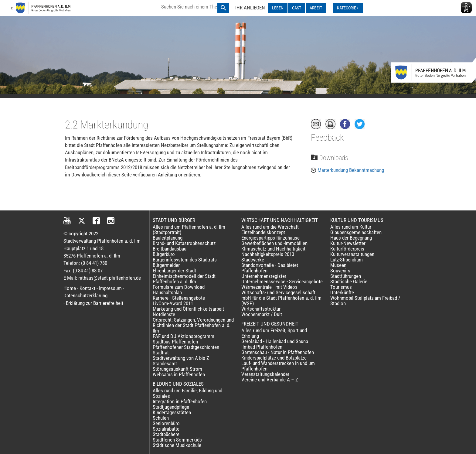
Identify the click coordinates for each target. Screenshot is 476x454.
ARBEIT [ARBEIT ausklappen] (316, 8)
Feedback (327, 138)
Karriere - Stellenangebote (179, 298)
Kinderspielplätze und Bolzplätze (274, 358)
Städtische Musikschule (177, 445)
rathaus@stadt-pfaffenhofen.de (110, 278)
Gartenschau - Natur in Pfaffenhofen (278, 352)
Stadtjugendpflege (171, 407)
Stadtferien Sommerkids (177, 440)
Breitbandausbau (170, 249)
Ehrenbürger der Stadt (174, 271)
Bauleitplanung (168, 238)
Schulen (161, 418)
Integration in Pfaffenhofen (180, 401)
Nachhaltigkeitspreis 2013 (268, 254)
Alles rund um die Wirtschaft (270, 227)
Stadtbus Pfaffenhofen (175, 342)
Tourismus (341, 287)
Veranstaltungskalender (265, 374)
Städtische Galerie (349, 282)
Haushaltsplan (167, 292)
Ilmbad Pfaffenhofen (262, 347)
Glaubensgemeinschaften (356, 232)
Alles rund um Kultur (351, 227)
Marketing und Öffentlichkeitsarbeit (188, 309)
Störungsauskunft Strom (177, 369)
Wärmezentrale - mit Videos (269, 287)
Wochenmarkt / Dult (262, 314)
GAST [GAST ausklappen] (297, 8)
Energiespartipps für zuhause (270, 238)
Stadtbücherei (167, 434)
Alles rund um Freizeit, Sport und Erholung (274, 333)
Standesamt (165, 364)
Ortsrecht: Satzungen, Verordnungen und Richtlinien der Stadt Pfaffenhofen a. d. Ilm (193, 325)
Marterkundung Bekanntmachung (351, 170)
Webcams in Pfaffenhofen (179, 374)
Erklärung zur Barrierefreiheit (95, 303)
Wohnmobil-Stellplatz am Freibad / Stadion (365, 301)
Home (70, 288)
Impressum (110, 288)
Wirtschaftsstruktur (261, 309)
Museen (338, 265)
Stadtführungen (346, 276)
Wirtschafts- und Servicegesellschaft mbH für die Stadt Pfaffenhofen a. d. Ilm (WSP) (281, 298)
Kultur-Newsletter (348, 243)
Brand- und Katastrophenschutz (184, 243)
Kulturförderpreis (347, 249)
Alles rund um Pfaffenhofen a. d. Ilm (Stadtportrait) (189, 230)
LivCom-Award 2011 (173, 303)
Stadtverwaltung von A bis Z (181, 358)
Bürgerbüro (164, 254)
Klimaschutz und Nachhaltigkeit (273, 249)
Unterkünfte (342, 292)
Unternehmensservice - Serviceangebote (282, 282)
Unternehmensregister (264, 276)
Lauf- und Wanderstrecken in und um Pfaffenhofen (278, 366)
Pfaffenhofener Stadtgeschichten (186, 347)
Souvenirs (340, 271)
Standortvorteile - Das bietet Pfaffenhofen (270, 268)
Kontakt (87, 288)
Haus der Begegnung (351, 238)
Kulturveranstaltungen (352, 254)
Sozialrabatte (166, 429)
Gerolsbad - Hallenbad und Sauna (275, 341)
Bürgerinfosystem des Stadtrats (185, 260)
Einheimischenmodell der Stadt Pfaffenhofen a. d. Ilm (184, 279)
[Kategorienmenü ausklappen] (348, 8)
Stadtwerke (253, 260)
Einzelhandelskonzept (263, 232)
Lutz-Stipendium (347, 260)
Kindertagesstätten (172, 412)
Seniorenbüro (166, 423)
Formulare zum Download (179, 287)
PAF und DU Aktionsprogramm (184, 336)
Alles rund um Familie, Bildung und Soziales (187, 393)
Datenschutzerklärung (85, 295)
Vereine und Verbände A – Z (270, 380)
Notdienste (164, 314)
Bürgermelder (166, 265)
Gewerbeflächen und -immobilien (274, 243)
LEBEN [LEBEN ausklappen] (278, 8)
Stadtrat (161, 353)
